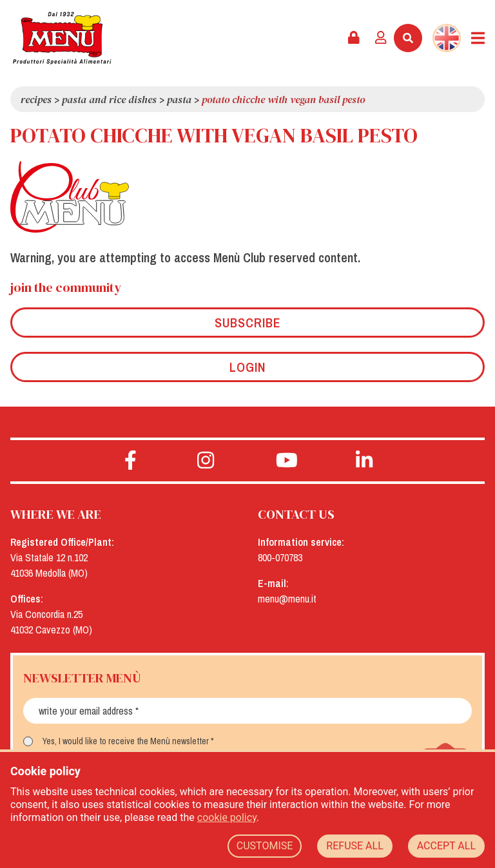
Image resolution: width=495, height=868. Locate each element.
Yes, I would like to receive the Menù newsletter (126, 741)
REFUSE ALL (354, 846)
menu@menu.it (287, 599)
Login (247, 367)
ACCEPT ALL (446, 846)
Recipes (36, 99)
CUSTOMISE (265, 846)
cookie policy (227, 817)
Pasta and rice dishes (109, 99)
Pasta (179, 99)
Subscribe (248, 323)
